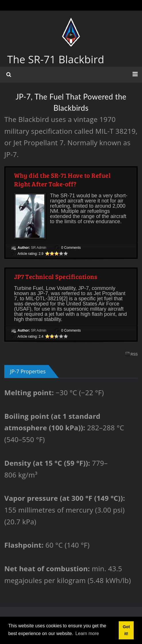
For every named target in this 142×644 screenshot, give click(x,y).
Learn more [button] (87, 634)
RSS (131, 354)
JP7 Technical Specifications (56, 276)
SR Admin (39, 248)
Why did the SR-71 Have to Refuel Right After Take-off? (62, 179)
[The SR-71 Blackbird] (71, 23)
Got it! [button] (126, 630)
